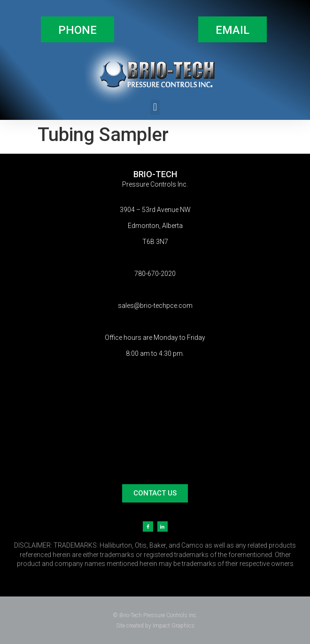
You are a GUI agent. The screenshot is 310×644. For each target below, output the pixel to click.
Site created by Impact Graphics (155, 626)
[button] (77, 29)
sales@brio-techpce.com (155, 306)
